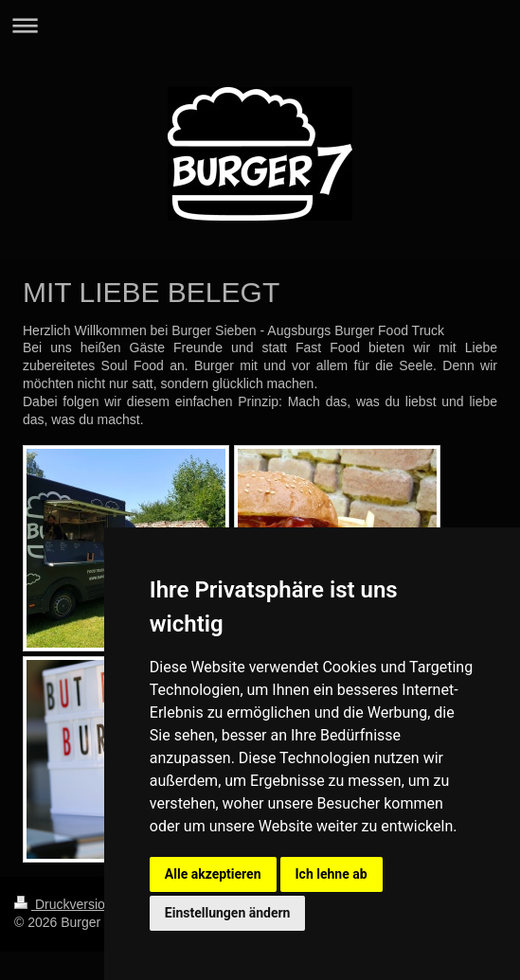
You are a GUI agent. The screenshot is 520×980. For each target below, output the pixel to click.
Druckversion (65, 904)
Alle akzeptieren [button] (213, 874)
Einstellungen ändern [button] (228, 913)
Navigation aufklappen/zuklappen (260, 25)
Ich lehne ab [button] (332, 874)
